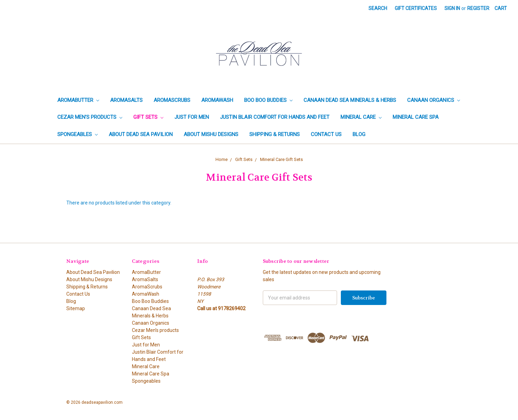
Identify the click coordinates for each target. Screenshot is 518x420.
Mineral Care (361, 117)
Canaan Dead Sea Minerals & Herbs (350, 100)
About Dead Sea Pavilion (141, 134)
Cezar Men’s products (90, 117)
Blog (359, 134)
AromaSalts (126, 100)
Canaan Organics (434, 100)
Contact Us (326, 134)
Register (478, 8)
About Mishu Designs (211, 134)
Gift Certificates (416, 8)
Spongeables (78, 134)
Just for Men (192, 117)
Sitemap (76, 308)
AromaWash (217, 100)
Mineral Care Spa (416, 117)
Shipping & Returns (275, 134)
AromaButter (78, 100)
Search (378, 8)
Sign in (452, 8)
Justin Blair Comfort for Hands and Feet (275, 117)
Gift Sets (148, 117)
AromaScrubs (172, 100)
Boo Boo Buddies (268, 100)
